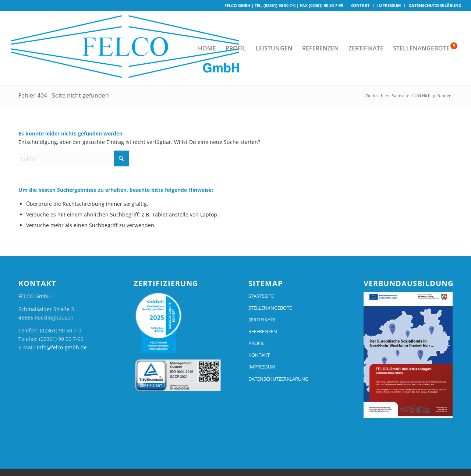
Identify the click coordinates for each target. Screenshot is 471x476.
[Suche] (74, 158)
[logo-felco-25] (129, 48)
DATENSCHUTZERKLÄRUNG (278, 379)
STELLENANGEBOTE (270, 308)
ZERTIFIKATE (262, 320)
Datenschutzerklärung (435, 5)
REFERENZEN (263, 331)
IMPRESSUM (262, 367)
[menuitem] (360, 6)
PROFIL (256, 343)
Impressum (389, 5)
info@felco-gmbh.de (62, 347)
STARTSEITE (261, 296)
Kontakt (360, 5)
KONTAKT (259, 355)
